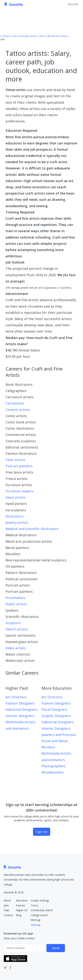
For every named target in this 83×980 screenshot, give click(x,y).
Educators (22, 900)
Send (56, 948)
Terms (34, 905)
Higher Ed (22, 910)
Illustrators (14, 516)
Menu (73, 4)
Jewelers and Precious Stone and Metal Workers (59, 741)
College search (39, 915)
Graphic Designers (56, 716)
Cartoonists (15, 403)
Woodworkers (53, 772)
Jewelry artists (17, 522)
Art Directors (16, 697)
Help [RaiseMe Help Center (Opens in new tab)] (6, 910)
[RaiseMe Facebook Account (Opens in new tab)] (9, 967)
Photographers (54, 766)
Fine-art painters (19, 466)
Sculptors (13, 623)
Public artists (16, 604)
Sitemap (36, 920)
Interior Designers (20, 716)
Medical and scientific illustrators (32, 529)
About (7, 900)
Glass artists (15, 497)
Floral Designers (54, 709)
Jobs (6, 905)
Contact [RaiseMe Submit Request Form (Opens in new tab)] (8, 915)
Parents (20, 905)
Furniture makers (19, 491)
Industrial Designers (22, 709)
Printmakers (15, 598)
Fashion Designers (20, 703)
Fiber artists (15, 460)
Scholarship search (42, 910)
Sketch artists (17, 629)
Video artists (16, 648)
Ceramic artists (18, 410)
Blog (19, 915)
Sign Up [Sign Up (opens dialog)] (42, 832)
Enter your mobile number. (20, 938)
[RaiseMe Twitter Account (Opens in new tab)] (5, 967)
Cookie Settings (40, 900)
